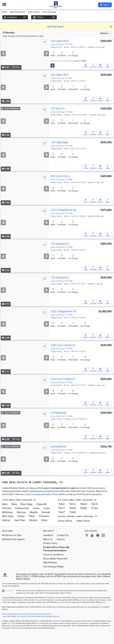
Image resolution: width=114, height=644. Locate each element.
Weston (33, 520)
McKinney (7, 512)
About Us (48, 539)
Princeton (44, 516)
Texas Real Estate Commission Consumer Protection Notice (27, 614)
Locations (15, 17)
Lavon (36, 508)
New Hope (8, 516)
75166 (94, 508)
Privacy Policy (50, 543)
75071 (61, 508)
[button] (105, 5)
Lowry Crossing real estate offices (41, 494)
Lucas (46, 508)
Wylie (44, 520)
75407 (61, 512)
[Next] (46, 54)
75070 (94, 504)
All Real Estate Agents (13, 539)
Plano (32, 516)
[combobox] (106, 33)
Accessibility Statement (55, 559)
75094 (72, 508)
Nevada (46, 512)
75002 (61, 504)
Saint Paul (20, 520)
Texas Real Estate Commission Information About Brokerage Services (31, 616)
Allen (5, 504)
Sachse (6, 520)
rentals (83, 488)
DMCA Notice (50, 563)
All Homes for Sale (12, 535)
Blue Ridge (27, 504)
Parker (21, 516)
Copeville (42, 504)
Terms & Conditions (53, 555)
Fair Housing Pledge (53, 567)
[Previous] (3, 54)
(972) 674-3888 (80, 61)
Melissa (21, 512)
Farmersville (22, 508)
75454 (72, 512)
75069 (83, 504)
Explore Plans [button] (66, 593)
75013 (72, 504)
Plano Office (83, 521)
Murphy (34, 512)
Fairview (7, 508)
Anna (14, 504)
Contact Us (63, 535)
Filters (44, 17)
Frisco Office (65, 521)
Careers (61, 539)
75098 (83, 508)
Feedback (48, 535)
